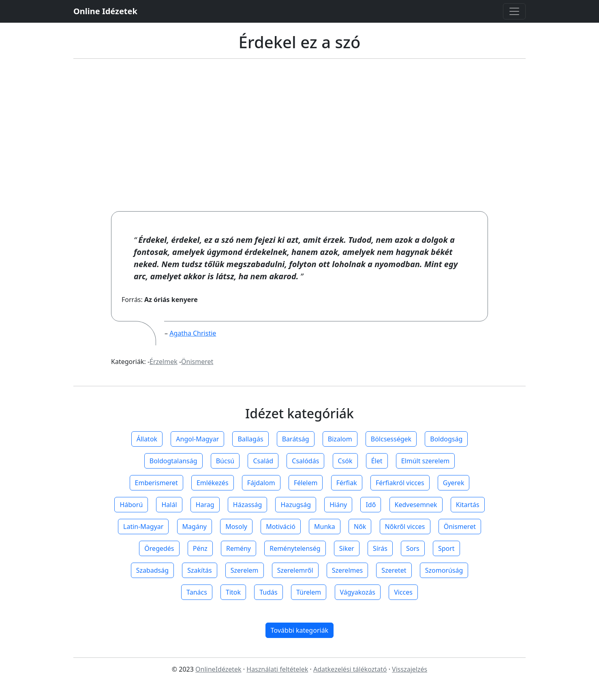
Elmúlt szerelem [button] (426, 461)
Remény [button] (239, 548)
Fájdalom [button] (261, 483)
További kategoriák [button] (299, 630)
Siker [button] (347, 548)
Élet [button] (377, 461)
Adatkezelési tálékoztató (350, 669)
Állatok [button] (147, 439)
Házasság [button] (247, 505)
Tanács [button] (197, 592)
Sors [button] (413, 548)
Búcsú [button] (225, 461)
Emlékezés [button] (213, 483)
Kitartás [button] (468, 505)
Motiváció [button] (281, 527)
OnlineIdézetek (218, 669)
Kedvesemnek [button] (416, 505)
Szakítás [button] (199, 570)
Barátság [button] (296, 439)
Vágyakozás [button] (358, 592)
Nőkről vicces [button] (405, 527)
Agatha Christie (193, 333)
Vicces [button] (403, 592)
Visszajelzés (410, 669)
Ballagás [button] (250, 439)
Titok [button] (233, 592)
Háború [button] (131, 505)
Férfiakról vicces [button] (400, 483)
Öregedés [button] (159, 548)
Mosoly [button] (236, 527)
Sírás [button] (380, 548)
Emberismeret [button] (156, 483)
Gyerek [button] (454, 483)
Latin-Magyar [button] (143, 527)
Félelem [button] (306, 483)
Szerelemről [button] (295, 570)
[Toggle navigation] (514, 11)
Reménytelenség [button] (295, 548)
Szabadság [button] (152, 570)
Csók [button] (345, 461)
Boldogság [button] (446, 439)
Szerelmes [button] (347, 570)
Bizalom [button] (340, 439)
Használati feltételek (277, 669)
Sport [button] (446, 548)
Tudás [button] (268, 592)
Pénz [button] (200, 548)
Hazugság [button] (296, 505)
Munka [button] (325, 527)
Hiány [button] (338, 505)
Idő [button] (371, 505)
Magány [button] (195, 527)
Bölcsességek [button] (391, 439)
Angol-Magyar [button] (197, 439)
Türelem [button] (309, 592)
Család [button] (263, 461)
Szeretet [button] (394, 570)
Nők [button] (360, 527)
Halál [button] (169, 505)
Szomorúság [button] (444, 570)
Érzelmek (164, 362)
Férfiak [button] (347, 483)
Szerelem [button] (245, 570)
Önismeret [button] (460, 527)
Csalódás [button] (305, 461)
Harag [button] (205, 505)
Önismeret (197, 362)
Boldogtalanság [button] (173, 461)
